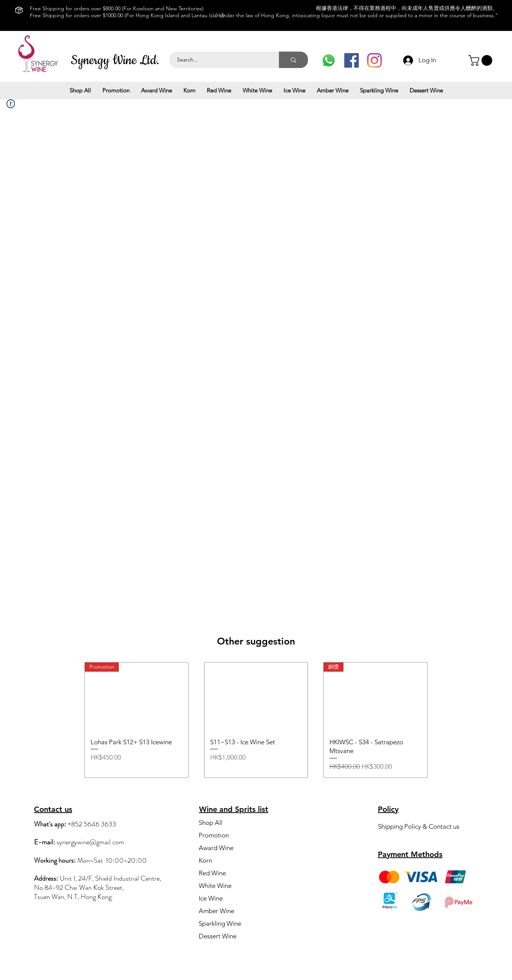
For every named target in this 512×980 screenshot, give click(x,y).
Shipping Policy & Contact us (419, 826)
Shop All (211, 823)
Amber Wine (216, 911)
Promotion (214, 835)
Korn (205, 860)
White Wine (215, 886)
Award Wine (216, 848)
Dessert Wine (218, 936)
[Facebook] (352, 60)
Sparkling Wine (220, 923)
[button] (482, 60)
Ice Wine (211, 898)
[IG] (374, 60)
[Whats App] (329, 60)
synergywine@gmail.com (90, 842)
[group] (256, 720)
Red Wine (212, 873)
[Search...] (220, 60)
